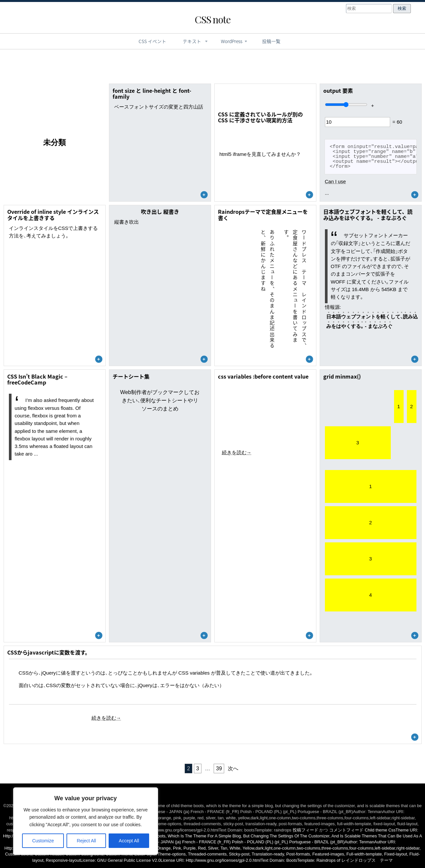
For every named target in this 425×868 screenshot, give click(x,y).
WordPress (232, 41)
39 (219, 769)
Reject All (86, 841)
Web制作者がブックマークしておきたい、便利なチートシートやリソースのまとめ (160, 400)
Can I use (335, 181)
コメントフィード (346, 830)
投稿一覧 (271, 41)
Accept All (129, 841)
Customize (43, 841)
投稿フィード (305, 830)
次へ (233, 769)
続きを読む (237, 452)
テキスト (192, 41)
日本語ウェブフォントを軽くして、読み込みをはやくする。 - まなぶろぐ (372, 321)
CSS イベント (152, 41)
